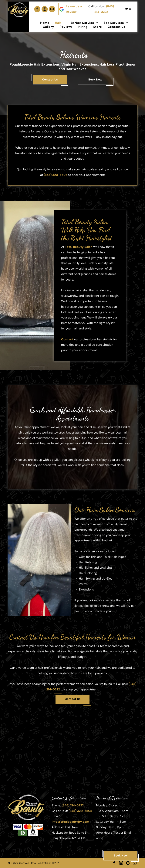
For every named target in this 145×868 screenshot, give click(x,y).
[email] (52, 9)
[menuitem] (45, 23)
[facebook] (37, 9)
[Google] (128, 863)
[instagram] (45, 9)
